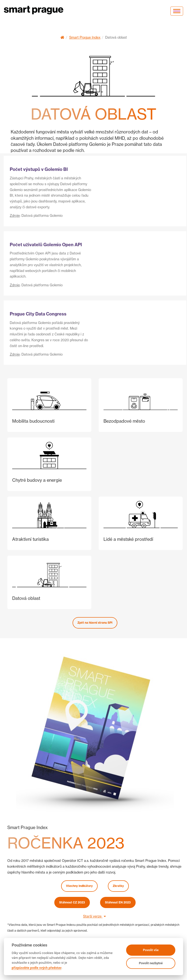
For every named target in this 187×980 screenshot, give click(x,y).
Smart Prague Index (85, 37)
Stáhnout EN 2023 (118, 902)
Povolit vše (151, 950)
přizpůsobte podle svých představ (37, 968)
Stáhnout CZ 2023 (72, 902)
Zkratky (118, 886)
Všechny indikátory (79, 886)
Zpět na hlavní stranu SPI (95, 623)
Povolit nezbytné (151, 963)
